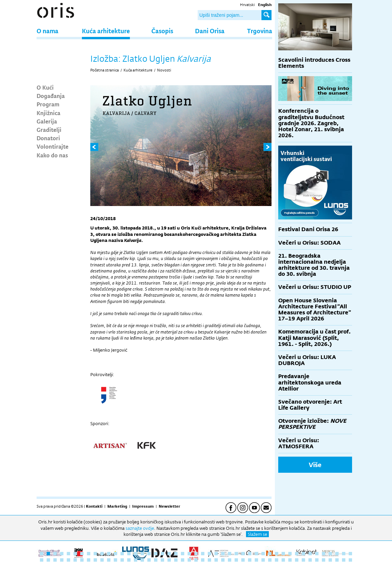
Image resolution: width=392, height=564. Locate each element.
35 (270, 554)
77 (236, 560)
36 (277, 554)
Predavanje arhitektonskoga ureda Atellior (310, 382)
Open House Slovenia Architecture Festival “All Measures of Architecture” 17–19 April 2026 (315, 310)
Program (48, 104)
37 (283, 554)
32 (250, 554)
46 (344, 554)
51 (62, 560)
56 (95, 560)
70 (189, 560)
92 (337, 560)
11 (109, 554)
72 (203, 560)
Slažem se (257, 534)
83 (277, 560)
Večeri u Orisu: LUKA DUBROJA (307, 360)
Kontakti (94, 506)
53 (75, 560)
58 (109, 560)
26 (209, 554)
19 (162, 554)
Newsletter (169, 506)
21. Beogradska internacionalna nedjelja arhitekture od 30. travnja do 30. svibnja (314, 265)
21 (176, 554)
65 (156, 560)
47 (350, 554)
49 (48, 560)
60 (122, 560)
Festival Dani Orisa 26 (308, 229)
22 (183, 554)
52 (68, 560)
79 (250, 560)
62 (136, 560)
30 (236, 554)
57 (102, 560)
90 (324, 560)
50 (55, 560)
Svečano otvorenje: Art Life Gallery (310, 405)
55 (89, 560)
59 (115, 560)
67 (169, 560)
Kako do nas (52, 155)
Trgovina (260, 31)
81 (263, 560)
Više (315, 465)
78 (243, 560)
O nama (47, 31)
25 (203, 554)
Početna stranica (105, 70)
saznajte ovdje (140, 528)
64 (149, 560)
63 (142, 560)
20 (169, 554)
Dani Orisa (210, 31)
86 (297, 560)
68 (176, 560)
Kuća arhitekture (106, 31)
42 (317, 554)
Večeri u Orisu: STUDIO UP (315, 287)
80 (256, 560)
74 (216, 560)
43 (324, 554)
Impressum (143, 506)
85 (290, 560)
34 (263, 554)
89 (317, 560)
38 (290, 554)
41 (310, 554)
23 (189, 554)
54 (82, 560)
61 (129, 560)
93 (344, 560)
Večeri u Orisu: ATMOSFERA (299, 443)
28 (223, 554)
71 (196, 560)
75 (223, 560)
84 (283, 560)
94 (350, 560)
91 (330, 560)
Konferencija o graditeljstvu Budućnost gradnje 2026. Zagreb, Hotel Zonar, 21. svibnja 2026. (311, 123)
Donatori (48, 138)
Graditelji (49, 130)
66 (162, 560)
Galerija (47, 121)
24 (196, 554)
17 (149, 554)
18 (156, 554)
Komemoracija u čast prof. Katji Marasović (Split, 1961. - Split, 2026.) (314, 338)
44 (330, 554)
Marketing (117, 506)
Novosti (164, 70)
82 (270, 560)
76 (230, 560)
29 (230, 554)
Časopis (162, 31)
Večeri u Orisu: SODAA (309, 243)
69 (183, 560)
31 (243, 554)
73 (209, 560)
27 (216, 554)
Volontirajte (53, 146)
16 (142, 554)
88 (310, 560)
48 (42, 560)
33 (256, 554)
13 (122, 554)
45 (337, 554)
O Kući (45, 87)
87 (303, 560)
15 (136, 554)
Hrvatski (247, 5)
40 (303, 554)
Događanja (51, 96)
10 (102, 554)
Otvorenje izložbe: (312, 424)
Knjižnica (48, 113)
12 (115, 554)
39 (297, 554)
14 (129, 554)
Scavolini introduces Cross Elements (314, 63)
